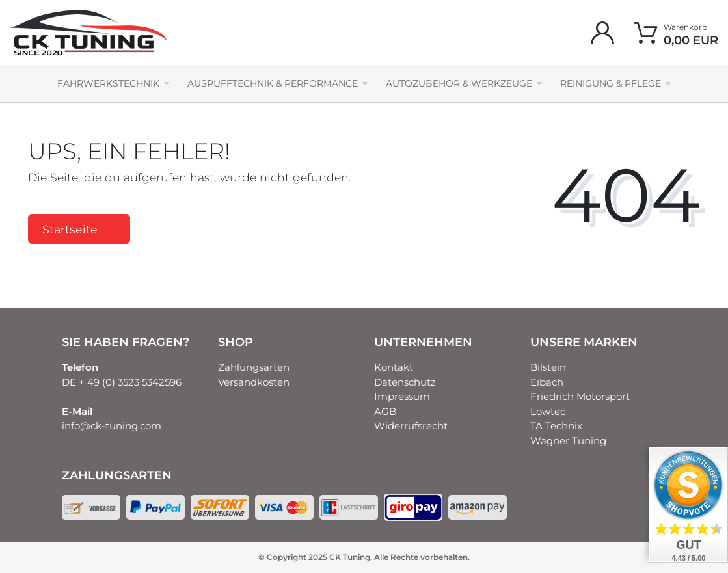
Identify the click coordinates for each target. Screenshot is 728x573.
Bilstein (548, 367)
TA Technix (556, 426)
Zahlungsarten (254, 367)
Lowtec (548, 411)
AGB (385, 411)
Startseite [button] (79, 229)
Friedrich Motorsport (580, 396)
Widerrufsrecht (411, 426)
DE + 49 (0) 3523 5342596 (122, 382)
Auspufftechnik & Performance (273, 83)
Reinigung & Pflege (611, 83)
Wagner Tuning (568, 441)
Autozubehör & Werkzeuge (459, 83)
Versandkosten (254, 382)
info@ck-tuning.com (112, 426)
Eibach (547, 382)
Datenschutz (405, 382)
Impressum (402, 396)
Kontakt (394, 367)
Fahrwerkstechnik (108, 83)
